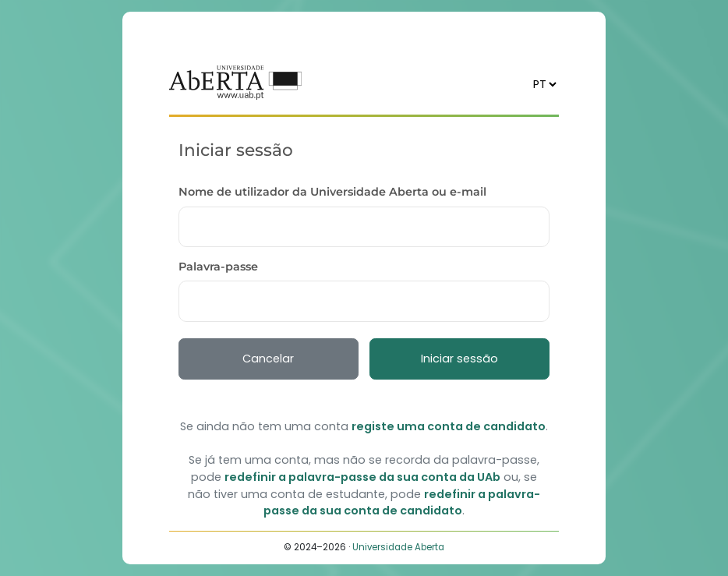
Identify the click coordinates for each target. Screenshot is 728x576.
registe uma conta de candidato (449, 426)
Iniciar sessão (459, 359)
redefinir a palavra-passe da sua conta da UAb (362, 477)
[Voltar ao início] (235, 83)
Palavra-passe (218, 267)
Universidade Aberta (398, 547)
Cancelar (268, 359)
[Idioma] (544, 84)
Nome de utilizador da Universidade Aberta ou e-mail (332, 192)
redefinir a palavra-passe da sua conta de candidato (402, 503)
